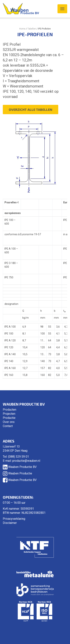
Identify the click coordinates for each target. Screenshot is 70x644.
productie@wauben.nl (26, 461)
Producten (10, 410)
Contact (8, 426)
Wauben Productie (17, 473)
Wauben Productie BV (20, 467)
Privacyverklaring (14, 519)
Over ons (9, 422)
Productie (9, 418)
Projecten (9, 414)
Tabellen (32, 29)
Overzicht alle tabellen (31, 110)
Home (22, 29)
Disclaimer (10, 523)
